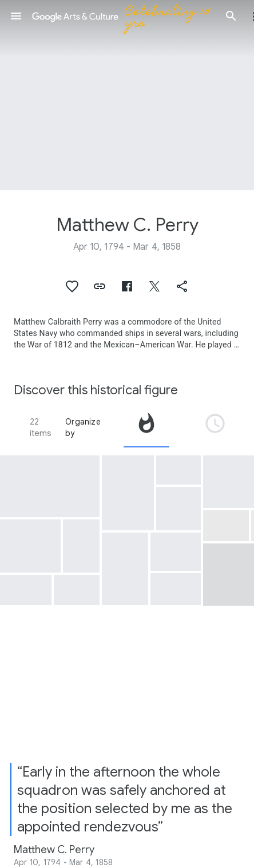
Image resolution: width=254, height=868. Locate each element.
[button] (16, 16)
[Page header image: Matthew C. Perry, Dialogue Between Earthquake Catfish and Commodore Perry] (127, 95)
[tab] (146, 427)
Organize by (83, 427)
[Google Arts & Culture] (124, 16)
